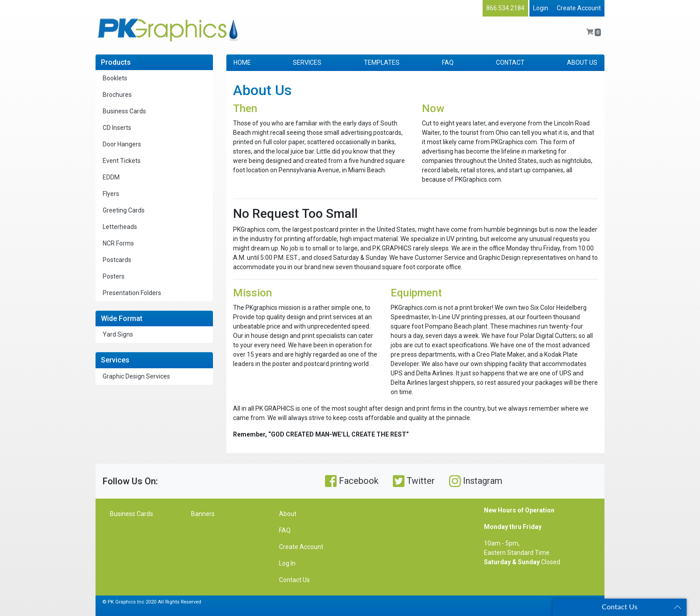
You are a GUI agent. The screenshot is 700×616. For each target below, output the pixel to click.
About (288, 514)
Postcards (117, 260)
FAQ (448, 62)
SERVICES (307, 62)
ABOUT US (582, 62)
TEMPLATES (382, 62)
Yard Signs (118, 334)
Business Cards (124, 111)
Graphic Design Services (136, 376)
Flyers (111, 194)
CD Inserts (117, 128)
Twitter (414, 481)
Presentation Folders (132, 293)
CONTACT (510, 62)
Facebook (352, 481)
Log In (287, 563)
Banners (203, 514)
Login (541, 8)
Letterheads (120, 227)
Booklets (115, 78)
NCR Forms (118, 243)
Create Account (579, 8)
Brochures (117, 95)
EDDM (111, 177)
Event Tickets (122, 161)
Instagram (476, 481)
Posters (114, 276)
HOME (242, 62)
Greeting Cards (124, 210)
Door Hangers (122, 144)
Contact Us (294, 580)
